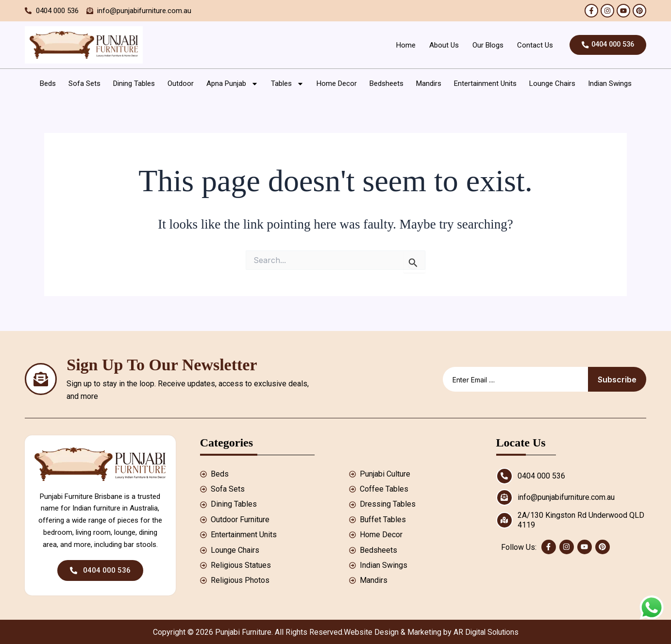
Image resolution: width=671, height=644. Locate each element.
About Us (434, 45)
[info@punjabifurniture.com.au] (504, 497)
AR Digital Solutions (486, 632)
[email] (515, 379)
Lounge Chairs (552, 83)
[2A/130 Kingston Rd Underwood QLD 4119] (504, 520)
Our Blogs (478, 45)
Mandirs (429, 83)
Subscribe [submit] (617, 380)
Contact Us (525, 45)
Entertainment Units (485, 83)
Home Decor (337, 83)
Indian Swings (610, 83)
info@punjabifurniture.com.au (566, 497)
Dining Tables (134, 83)
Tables (287, 84)
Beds (48, 83)
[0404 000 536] (504, 476)
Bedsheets (386, 83)
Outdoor (181, 83)
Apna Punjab (232, 84)
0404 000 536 (541, 476)
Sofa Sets (84, 83)
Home (396, 45)
